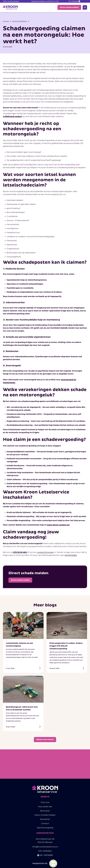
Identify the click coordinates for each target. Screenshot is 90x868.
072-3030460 (45, 853)
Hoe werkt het (45, 808)
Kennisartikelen (20, 21)
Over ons (45, 804)
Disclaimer (45, 821)
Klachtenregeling (45, 829)
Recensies (45, 812)
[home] (10, 7)
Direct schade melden (45, 817)
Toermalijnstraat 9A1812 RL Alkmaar (45, 842)
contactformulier (45, 552)
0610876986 (71, 555)
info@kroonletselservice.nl (45, 848)
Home (6, 21)
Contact (45, 825)
